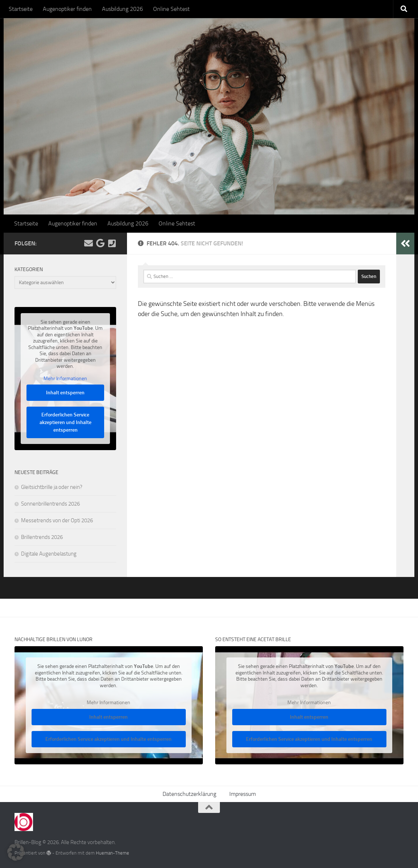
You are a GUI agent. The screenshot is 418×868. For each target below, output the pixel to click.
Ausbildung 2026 (122, 9)
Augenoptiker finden (67, 9)
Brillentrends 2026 (42, 537)
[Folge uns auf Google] (100, 243)
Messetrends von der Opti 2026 (57, 520)
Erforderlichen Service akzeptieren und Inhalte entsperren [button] (65, 422)
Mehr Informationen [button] (65, 378)
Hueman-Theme (112, 853)
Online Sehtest (171, 9)
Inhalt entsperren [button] (65, 393)
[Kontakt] (112, 243)
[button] (16, 852)
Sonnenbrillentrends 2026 (50, 504)
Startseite (21, 9)
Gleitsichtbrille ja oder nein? (52, 487)
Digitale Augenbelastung (49, 554)
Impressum (243, 794)
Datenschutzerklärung (189, 794)
